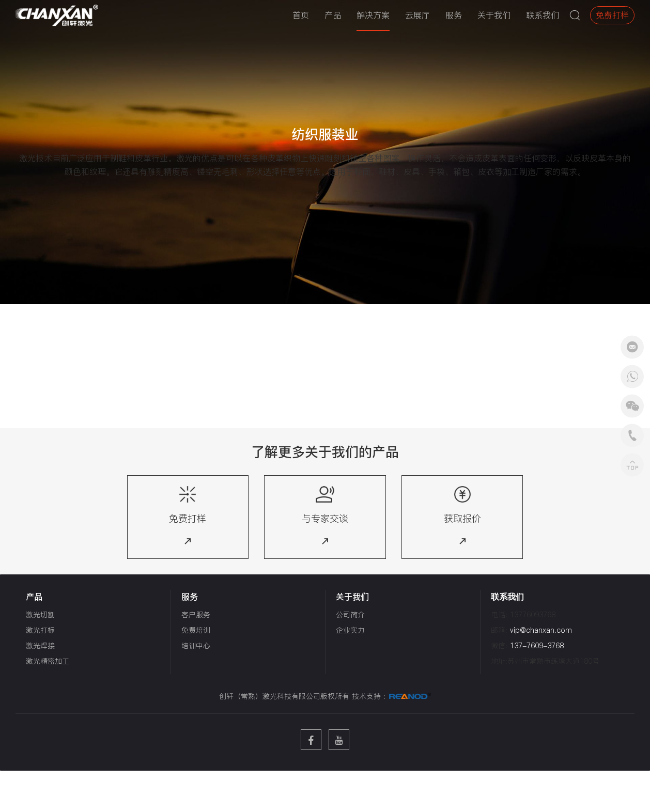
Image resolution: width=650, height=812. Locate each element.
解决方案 (373, 15)
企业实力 (350, 630)
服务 (454, 15)
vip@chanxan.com (541, 630)
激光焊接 (40, 646)
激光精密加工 (48, 661)
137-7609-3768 (537, 646)
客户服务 (196, 615)
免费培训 (196, 630)
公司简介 (350, 615)
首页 (301, 15)
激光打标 (40, 630)
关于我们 (494, 15)
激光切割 (40, 615)
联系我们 (543, 15)
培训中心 (196, 646)
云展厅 (417, 15)
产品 (333, 15)
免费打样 (612, 15)
